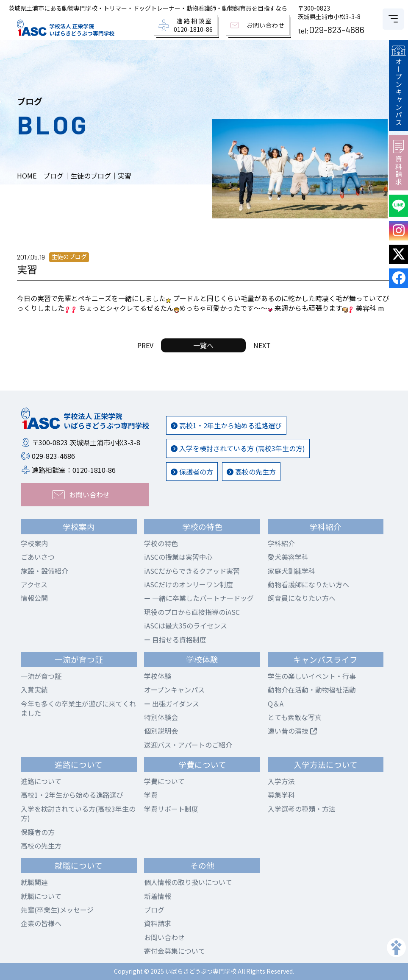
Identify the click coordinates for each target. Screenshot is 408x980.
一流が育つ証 (41, 676)
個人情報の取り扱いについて (188, 882)
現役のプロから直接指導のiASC (192, 612)
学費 (151, 795)
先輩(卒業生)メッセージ (57, 910)
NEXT (262, 345)
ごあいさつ (38, 557)
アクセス (34, 584)
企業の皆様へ (41, 923)
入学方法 (281, 781)
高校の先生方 (251, 472)
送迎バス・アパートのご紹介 (188, 745)
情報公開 (34, 598)
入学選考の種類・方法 (302, 809)
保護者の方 (192, 472)
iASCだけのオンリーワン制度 (189, 584)
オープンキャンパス (398, 86)
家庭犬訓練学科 (291, 571)
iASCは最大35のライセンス (186, 625)
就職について (41, 896)
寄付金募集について (175, 951)
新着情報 (158, 896)
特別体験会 (161, 717)
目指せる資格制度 (175, 639)
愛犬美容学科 (288, 557)
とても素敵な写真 (295, 717)
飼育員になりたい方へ (302, 598)
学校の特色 (161, 543)
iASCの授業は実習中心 (178, 557)
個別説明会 (161, 731)
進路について (41, 781)
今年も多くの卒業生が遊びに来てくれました (78, 708)
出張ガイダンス (172, 704)
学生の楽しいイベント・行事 (312, 676)
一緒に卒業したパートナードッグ (199, 598)
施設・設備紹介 (44, 571)
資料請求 (398, 163)
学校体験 (158, 676)
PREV (145, 345)
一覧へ (203, 345)
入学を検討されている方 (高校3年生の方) (238, 448)
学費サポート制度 (171, 809)
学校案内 (34, 543)
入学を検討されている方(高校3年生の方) (78, 813)
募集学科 (281, 795)
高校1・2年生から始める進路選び (226, 425)
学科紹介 (281, 543)
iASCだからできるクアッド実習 (192, 571)
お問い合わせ (164, 937)
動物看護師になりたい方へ (308, 584)
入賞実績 (34, 690)
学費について (164, 781)
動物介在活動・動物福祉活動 (312, 690)
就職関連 (34, 882)
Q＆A (276, 704)
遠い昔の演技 (292, 731)
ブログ (154, 910)
